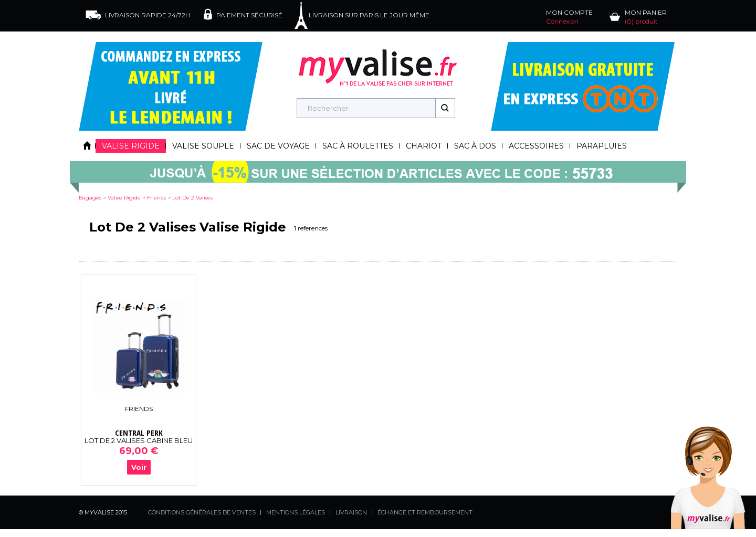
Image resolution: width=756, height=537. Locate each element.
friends (156, 198)
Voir (139, 467)
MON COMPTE (569, 17)
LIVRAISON (351, 512)
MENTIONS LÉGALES (296, 512)
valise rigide (124, 198)
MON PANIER (646, 17)
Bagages (90, 198)
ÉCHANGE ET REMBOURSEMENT (425, 512)
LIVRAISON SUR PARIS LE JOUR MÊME (369, 15)
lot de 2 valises (192, 198)
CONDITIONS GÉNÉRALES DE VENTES (202, 512)
